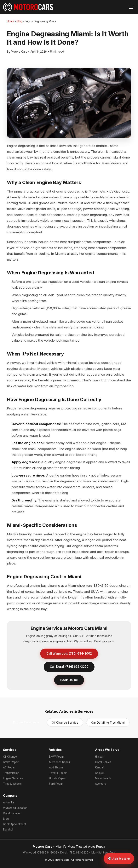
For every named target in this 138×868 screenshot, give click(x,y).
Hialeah (100, 757)
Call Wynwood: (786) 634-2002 (69, 654)
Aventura (101, 784)
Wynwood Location (15, 808)
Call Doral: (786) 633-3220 (69, 667)
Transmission (11, 773)
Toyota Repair (58, 773)
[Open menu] (131, 7)
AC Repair (9, 767)
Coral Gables (103, 762)
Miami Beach (103, 778)
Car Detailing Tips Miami (108, 723)
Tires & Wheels (12, 784)
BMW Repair (57, 757)
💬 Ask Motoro (119, 859)
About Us (9, 802)
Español (8, 830)
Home (11, 21)
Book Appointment (14, 824)
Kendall (100, 767)
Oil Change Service (65, 723)
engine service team (88, 546)
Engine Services (13, 778)
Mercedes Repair (60, 762)
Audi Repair (56, 767)
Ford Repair (56, 784)
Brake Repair (11, 762)
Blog (19, 21)
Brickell (100, 773)
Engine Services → (26, 722)
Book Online (69, 680)
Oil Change (10, 757)
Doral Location (12, 813)
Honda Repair (57, 778)
